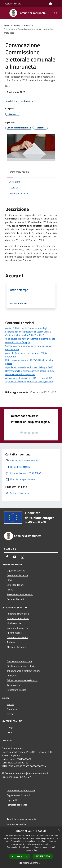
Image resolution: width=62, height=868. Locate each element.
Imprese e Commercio (18, 628)
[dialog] (31, 847)
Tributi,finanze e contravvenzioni (23, 671)
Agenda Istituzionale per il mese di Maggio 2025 (29, 382)
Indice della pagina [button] (19, 172)
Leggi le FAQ (13, 800)
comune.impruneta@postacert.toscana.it (27, 773)
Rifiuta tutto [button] (43, 856)
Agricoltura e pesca (16, 690)
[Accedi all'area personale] (51, 4)
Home (6, 26)
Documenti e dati (15, 599)
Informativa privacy (17, 824)
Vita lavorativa (14, 623)
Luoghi (10, 727)
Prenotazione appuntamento (21, 790)
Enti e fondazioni (15, 585)
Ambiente (12, 676)
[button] (31, 863)
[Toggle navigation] (6, 13)
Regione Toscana (13, 4)
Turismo (11, 642)
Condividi (12, 101)
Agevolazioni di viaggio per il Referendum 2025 (29, 378)
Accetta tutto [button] (20, 856)
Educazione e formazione (19, 661)
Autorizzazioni (14, 685)
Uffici (9, 580)
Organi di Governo (16, 571)
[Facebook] (7, 557)
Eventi (10, 732)
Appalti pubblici (14, 633)
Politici (10, 590)
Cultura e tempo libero (18, 618)
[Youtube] (15, 557)
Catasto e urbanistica (17, 637)
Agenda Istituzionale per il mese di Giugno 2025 (29, 367)
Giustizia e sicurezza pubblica (21, 666)
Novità (17, 26)
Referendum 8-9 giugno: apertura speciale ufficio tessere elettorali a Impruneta (30, 373)
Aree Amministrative (17, 575)
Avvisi (27, 26)
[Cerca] (56, 13)
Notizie (10, 704)
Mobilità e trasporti (16, 647)
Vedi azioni (27, 101)
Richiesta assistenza (17, 805)
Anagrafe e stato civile (18, 614)
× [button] (59, 830)
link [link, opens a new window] (35, 850)
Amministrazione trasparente (22, 819)
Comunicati (12, 709)
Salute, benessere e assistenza (22, 680)
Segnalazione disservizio (19, 795)
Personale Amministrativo (20, 594)
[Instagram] (22, 557)
